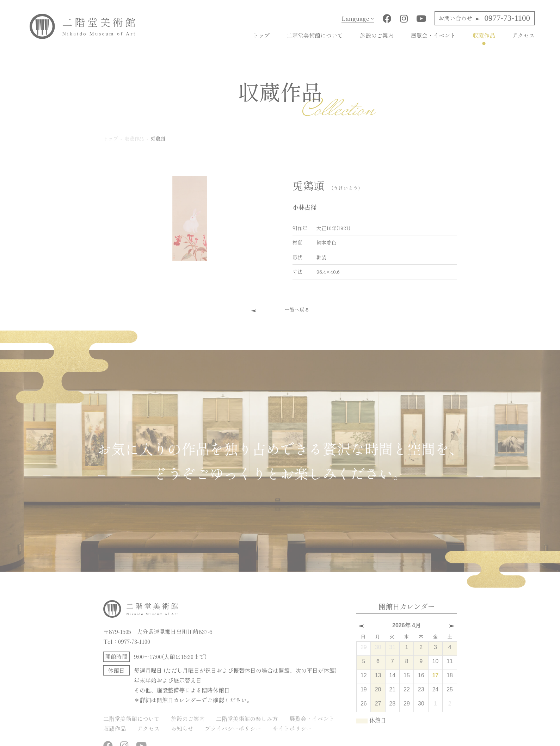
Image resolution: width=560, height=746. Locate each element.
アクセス (523, 35)
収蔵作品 (484, 35)
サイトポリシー (292, 728)
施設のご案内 (377, 35)
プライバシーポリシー (233, 728)
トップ (261, 35)
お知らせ (182, 728)
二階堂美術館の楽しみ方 (247, 718)
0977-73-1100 (484, 18)
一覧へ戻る (297, 309)
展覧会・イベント (433, 35)
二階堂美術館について (315, 35)
